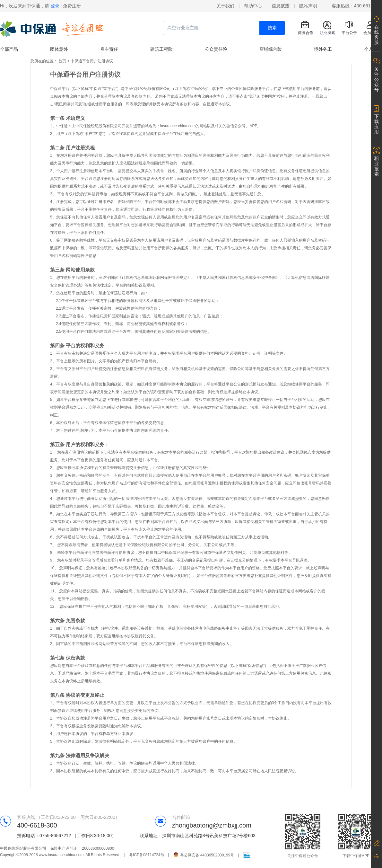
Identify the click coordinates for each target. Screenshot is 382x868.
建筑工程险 (161, 49)
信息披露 (281, 6)
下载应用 (377, 124)
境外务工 (323, 49)
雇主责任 (109, 49)
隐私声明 (308, 6)
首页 (62, 61)
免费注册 (72, 6)
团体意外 (59, 49)
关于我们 (225, 6)
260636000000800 (98, 848)
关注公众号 (377, 79)
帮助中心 (253, 6)
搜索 (272, 28)
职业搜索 (377, 166)
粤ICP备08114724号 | (151, 855)
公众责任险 (216, 49)
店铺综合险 (271, 49)
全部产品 (9, 49)
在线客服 (377, 35)
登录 (55, 6)
